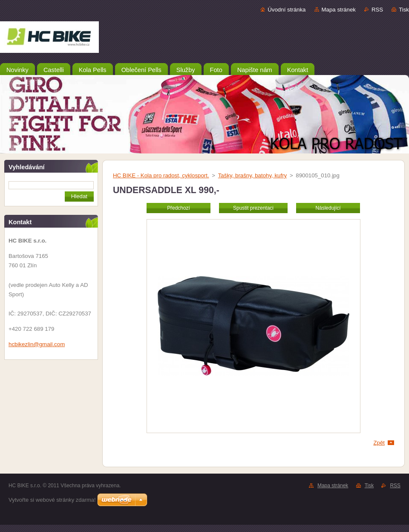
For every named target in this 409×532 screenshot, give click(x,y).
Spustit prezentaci (253, 208)
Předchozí (179, 208)
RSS (377, 10)
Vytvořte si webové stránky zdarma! (52, 500)
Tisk (404, 10)
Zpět (379, 443)
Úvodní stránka (287, 10)
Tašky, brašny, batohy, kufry (252, 175)
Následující (328, 208)
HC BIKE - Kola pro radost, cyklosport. (161, 175)
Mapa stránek (339, 10)
